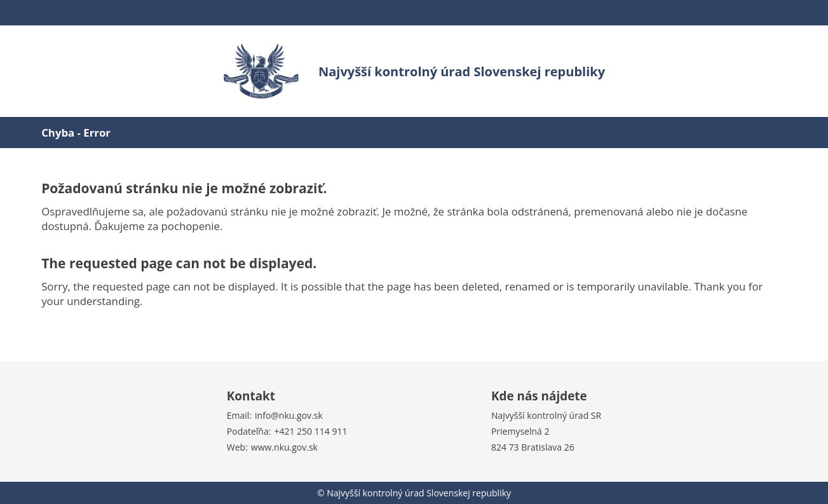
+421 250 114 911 (310, 431)
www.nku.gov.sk (284, 447)
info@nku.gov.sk (289, 415)
